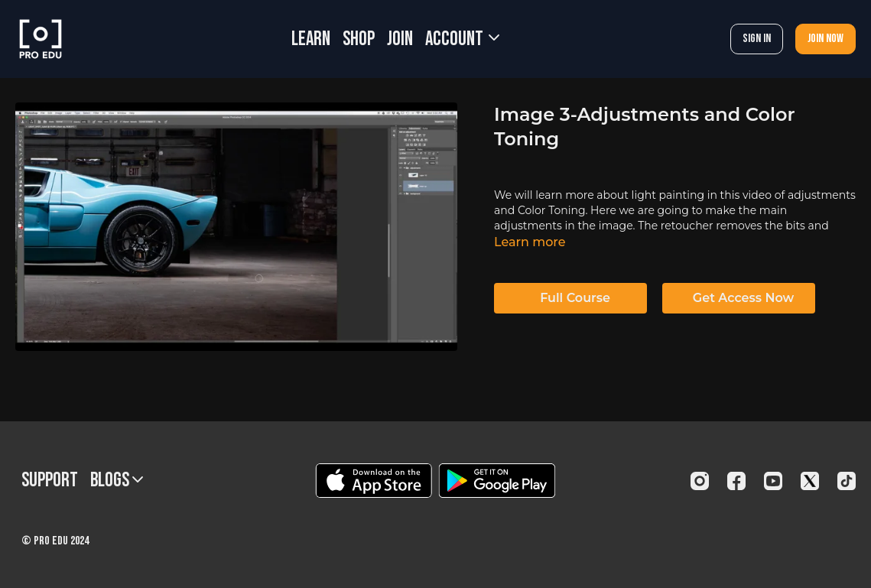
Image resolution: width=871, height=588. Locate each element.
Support (50, 481)
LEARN (311, 39)
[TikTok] (847, 481)
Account (462, 39)
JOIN (400, 39)
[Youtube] (773, 481)
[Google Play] (497, 481)
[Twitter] (810, 481)
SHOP (359, 39)
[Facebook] (736, 481)
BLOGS (117, 481)
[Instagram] (700, 481)
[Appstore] (374, 481)
